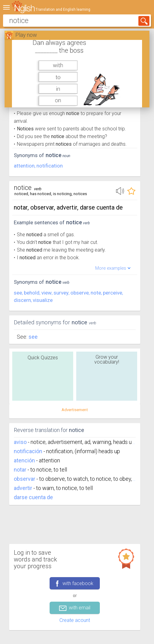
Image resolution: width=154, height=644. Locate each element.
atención (24, 460)
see (18, 293)
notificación (28, 451)
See (33, 337)
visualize (43, 300)
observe (80, 293)
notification (50, 166)
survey (61, 293)
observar (24, 479)
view (47, 293)
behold (32, 293)
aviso (20, 442)
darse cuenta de (33, 497)
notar (20, 470)
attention (24, 166)
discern (22, 300)
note (96, 293)
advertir (23, 488)
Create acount (75, 620)
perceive (113, 293)
